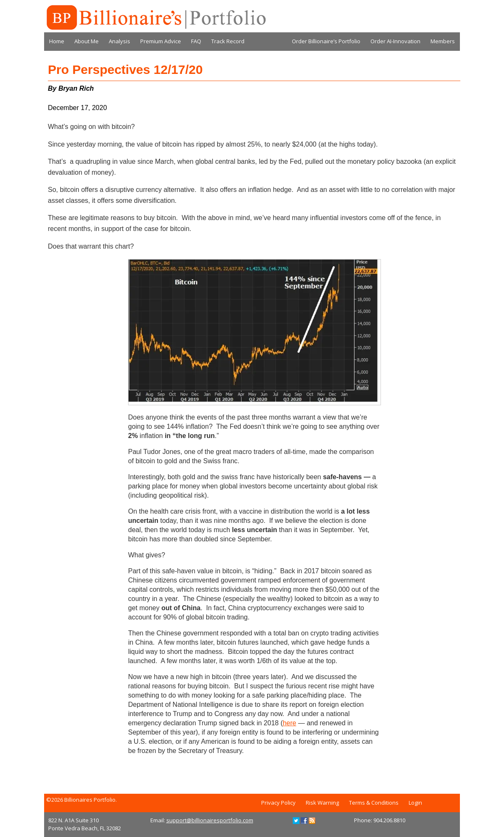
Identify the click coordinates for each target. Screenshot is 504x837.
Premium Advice (161, 41)
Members (443, 41)
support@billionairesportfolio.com (210, 820)
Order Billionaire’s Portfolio (326, 41)
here (289, 723)
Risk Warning (322, 803)
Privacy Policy (278, 803)
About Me (87, 41)
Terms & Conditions (374, 803)
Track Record (228, 41)
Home (57, 41)
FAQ (196, 41)
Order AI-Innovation (395, 41)
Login (415, 803)
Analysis (119, 41)
